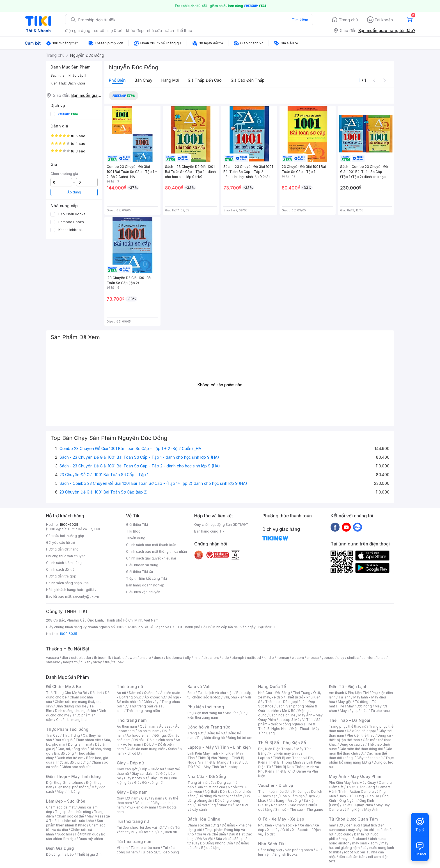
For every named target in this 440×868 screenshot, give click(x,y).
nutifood (254, 658)
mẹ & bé (115, 30)
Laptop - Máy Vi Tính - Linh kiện (219, 747)
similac (353, 658)
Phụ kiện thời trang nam (217, 715)
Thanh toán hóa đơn (274, 792)
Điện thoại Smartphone (65, 783)
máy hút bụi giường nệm (359, 845)
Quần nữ (151, 693)
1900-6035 (69, 525)
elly (188, 658)
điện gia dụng (78, 30)
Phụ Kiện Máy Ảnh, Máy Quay (352, 783)
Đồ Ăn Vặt (205, 839)
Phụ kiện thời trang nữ (205, 713)
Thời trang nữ (130, 687)
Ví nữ (168, 827)
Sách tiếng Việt (270, 850)
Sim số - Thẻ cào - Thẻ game (299, 809)
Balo (191, 693)
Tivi (341, 706)
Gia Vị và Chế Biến (211, 834)
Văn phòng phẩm (299, 850)
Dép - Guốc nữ (152, 769)
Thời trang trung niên (143, 711)
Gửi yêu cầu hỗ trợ (60, 542)
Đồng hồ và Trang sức (209, 727)
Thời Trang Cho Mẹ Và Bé (67, 693)
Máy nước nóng (359, 706)
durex (159, 658)
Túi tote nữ (147, 832)
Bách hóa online (282, 715)
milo (197, 658)
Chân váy (151, 702)
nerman (283, 658)
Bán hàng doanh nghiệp (145, 585)
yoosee (328, 658)
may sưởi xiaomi (354, 839)
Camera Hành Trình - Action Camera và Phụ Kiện (360, 792)
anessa (313, 658)
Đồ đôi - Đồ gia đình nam (153, 740)
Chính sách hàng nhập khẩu (68, 583)
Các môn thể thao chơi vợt (360, 751)
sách (170, 30)
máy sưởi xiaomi (365, 843)
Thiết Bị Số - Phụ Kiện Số (282, 743)
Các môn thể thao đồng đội (361, 749)
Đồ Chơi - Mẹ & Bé (64, 687)
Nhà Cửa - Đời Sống (207, 776)
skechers (211, 658)
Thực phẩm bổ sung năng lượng (361, 760)
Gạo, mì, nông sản (72, 749)
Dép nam (142, 803)
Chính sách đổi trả (60, 569)
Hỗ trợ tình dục (87, 834)
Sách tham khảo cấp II (68, 75)
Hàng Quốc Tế (272, 687)
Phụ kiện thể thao (361, 735)
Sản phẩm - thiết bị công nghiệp (290, 722)
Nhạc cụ (225, 805)
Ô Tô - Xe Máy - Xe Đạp (281, 819)
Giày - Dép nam (132, 792)
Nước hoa (64, 834)
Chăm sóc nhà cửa (76, 767)
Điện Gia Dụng (60, 848)
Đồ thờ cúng (206, 805)
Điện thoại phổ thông (72, 787)
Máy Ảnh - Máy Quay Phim (355, 776)
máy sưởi (336, 825)
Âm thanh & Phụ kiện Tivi (349, 693)
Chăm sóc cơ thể (70, 816)
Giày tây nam (152, 798)
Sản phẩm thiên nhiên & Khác (75, 823)
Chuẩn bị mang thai (72, 720)
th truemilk (103, 658)
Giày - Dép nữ (130, 763)
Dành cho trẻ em (70, 758)
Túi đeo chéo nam (145, 848)
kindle (269, 658)
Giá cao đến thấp (248, 80)
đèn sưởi (353, 825)
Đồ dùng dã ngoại (361, 731)
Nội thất (211, 792)
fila (107, 662)
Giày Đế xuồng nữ (148, 783)
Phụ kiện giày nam (141, 807)
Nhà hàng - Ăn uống (285, 800)
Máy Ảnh (371, 809)
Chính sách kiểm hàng (64, 563)
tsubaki (119, 662)
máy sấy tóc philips (364, 830)
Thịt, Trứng (71, 735)
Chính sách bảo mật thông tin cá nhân (156, 551)
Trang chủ (348, 20)
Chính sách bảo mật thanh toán (151, 545)
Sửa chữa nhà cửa (211, 787)
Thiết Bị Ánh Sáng (361, 787)
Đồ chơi (96, 693)
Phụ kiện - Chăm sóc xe (278, 825)
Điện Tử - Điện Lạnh (348, 687)
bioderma (174, 658)
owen (132, 658)
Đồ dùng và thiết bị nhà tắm (220, 796)
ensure (145, 658)
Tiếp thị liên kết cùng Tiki (146, 578)
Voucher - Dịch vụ (276, 785)
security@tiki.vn (86, 596)
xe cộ (99, 30)
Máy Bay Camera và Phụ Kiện (359, 807)
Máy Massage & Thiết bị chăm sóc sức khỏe (78, 818)
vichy (98, 662)
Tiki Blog (133, 531)
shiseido (53, 662)
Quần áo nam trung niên (146, 749)
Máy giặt (345, 702)
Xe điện (306, 825)
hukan (85, 662)
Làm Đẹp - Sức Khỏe (66, 801)
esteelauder (81, 658)
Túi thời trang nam (135, 841)
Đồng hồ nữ (216, 733)
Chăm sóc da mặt (60, 807)
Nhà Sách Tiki (272, 844)
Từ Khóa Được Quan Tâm (353, 819)
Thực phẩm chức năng (73, 812)
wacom (298, 658)
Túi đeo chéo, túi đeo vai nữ (139, 827)
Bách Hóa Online (204, 819)
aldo (225, 658)
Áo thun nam (127, 726)
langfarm (70, 662)
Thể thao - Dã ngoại (281, 702)
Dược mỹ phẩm (91, 839)
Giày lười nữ (159, 778)
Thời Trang (302, 693)
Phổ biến (117, 80)
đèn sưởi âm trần (352, 857)
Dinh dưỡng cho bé (71, 706)
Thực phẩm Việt (88, 740)
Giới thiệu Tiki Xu (139, 572)
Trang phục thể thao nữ (348, 726)
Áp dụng (74, 192)
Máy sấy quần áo (354, 711)
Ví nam (122, 848)
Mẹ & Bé (289, 711)
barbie (119, 658)
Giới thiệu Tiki (137, 525)
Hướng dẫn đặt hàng (62, 549)
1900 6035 (68, 634)
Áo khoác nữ (155, 697)
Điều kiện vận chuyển (143, 592)
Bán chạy (144, 80)
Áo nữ (121, 693)
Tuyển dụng (136, 538)
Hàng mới (170, 80)
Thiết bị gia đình (90, 854)
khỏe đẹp (135, 30)
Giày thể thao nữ (369, 758)
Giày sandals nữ (145, 774)
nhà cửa (154, 30)
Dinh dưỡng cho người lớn (75, 711)
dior (65, 658)
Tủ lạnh (344, 697)
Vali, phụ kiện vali (237, 697)
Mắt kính (232, 713)
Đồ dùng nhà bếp (60, 854)
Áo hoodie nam (139, 735)
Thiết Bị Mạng (215, 762)
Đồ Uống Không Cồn (216, 843)
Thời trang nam (132, 720)
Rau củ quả (64, 740)
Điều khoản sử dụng (142, 565)
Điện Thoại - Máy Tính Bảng (73, 776)
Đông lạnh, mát (80, 744)
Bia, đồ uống (64, 753)
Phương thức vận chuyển (66, 556)
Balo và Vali (199, 687)
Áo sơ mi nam (148, 731)
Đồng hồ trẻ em (240, 738)
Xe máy (273, 830)
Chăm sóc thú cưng (203, 825)
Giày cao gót (127, 769)
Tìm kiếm (300, 20)
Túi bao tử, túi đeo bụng (160, 852)
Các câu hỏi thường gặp (65, 536)
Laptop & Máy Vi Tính (296, 720)
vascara (52, 658)
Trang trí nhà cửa (201, 783)
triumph (238, 658)
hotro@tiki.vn (88, 590)
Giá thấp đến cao (205, 80)
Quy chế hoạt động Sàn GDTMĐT (221, 525)
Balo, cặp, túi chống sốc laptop (220, 695)
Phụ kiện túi (168, 832)
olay (341, 658)
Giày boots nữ (135, 778)
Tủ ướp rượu (380, 711)
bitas (381, 658)
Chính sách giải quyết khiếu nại (151, 558)
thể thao (185, 30)
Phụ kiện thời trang (206, 707)
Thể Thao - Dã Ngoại (350, 720)
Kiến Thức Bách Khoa (68, 83)
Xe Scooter (301, 830)
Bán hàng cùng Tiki (210, 531)
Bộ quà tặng (211, 848)
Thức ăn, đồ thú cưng (72, 762)
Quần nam (148, 726)
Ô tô (286, 830)
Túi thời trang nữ (133, 821)
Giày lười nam (128, 798)
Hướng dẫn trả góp (61, 576)
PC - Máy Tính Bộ (210, 767)
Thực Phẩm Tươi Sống (67, 729)
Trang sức (196, 733)
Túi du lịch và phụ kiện (216, 693)
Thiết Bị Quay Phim (357, 805)
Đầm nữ (135, 693)
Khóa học (301, 792)
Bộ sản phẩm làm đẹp (76, 836)
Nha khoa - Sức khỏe (288, 805)
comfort (368, 658)
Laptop (233, 767)
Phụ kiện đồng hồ (211, 738)
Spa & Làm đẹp (293, 796)
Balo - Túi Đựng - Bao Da (359, 796)
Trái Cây (53, 735)
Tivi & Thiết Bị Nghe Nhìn (287, 726)
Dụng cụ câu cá (352, 744)
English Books (286, 854)
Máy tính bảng (68, 792)
